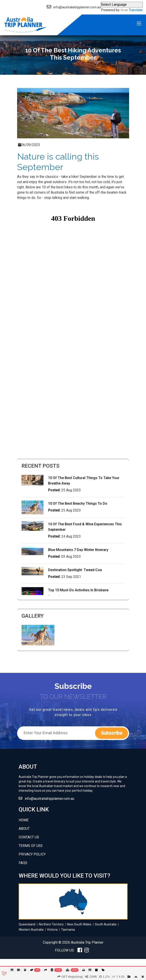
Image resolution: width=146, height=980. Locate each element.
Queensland (27, 924)
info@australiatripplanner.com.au (50, 799)
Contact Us (29, 837)
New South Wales (79, 924)
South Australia (106, 924)
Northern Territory (51, 924)
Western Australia (31, 930)
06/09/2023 (29, 145)
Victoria (52, 930)
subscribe (112, 733)
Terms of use (31, 846)
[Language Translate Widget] (122, 5)
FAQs (23, 863)
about (24, 829)
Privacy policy (32, 854)
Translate (132, 10)
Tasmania (68, 930)
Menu (139, 24)
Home (24, 820)
